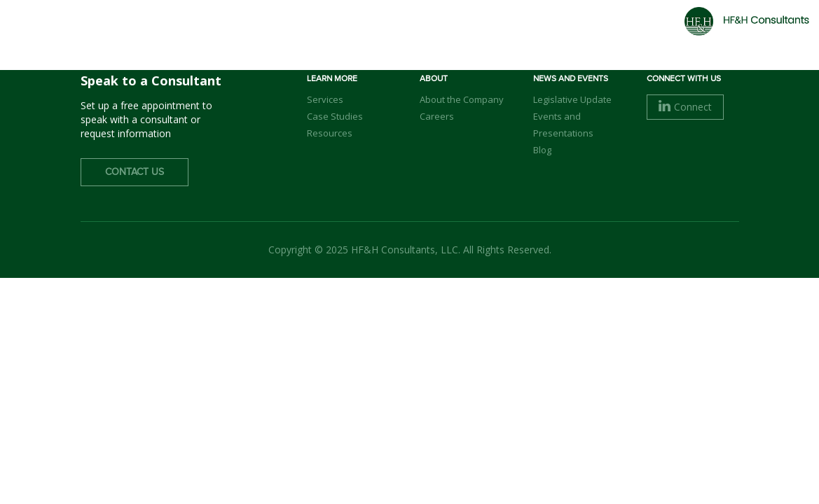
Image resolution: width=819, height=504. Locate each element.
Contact (698, 34)
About (332, 35)
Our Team (400, 35)
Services (474, 35)
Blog (542, 150)
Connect (685, 107)
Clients (541, 35)
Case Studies (335, 116)
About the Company (462, 99)
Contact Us (135, 172)
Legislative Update (572, 99)
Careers (608, 35)
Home (277, 35)
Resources (330, 133)
